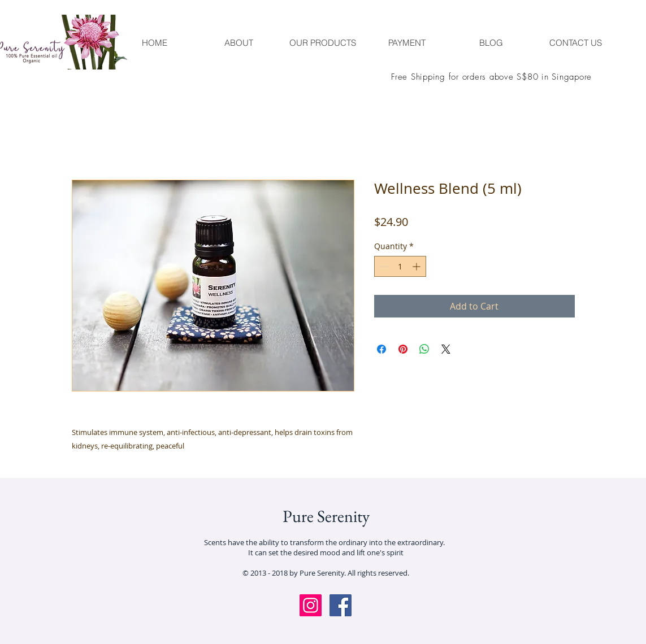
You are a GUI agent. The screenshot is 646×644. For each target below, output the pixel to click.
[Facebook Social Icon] (341, 605)
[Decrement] (383, 266)
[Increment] (417, 266)
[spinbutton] (400, 266)
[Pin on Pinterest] (403, 349)
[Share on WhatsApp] (424, 349)
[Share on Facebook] (381, 349)
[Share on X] (446, 349)
